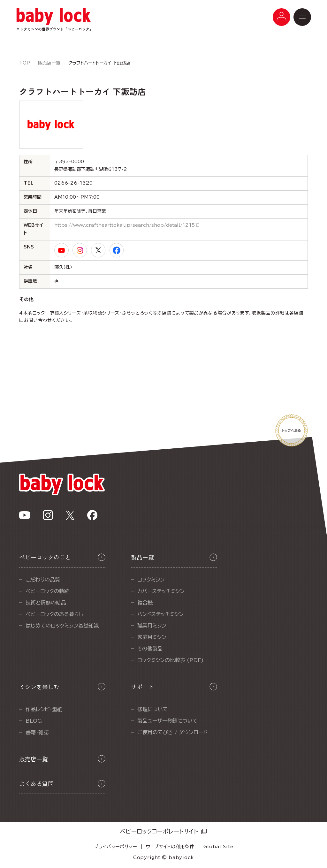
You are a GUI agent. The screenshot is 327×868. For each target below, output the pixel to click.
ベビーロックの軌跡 (47, 591)
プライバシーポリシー (115, 847)
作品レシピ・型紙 (44, 709)
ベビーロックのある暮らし (54, 614)
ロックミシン (151, 580)
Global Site (218, 847)
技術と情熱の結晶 (46, 603)
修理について (153, 709)
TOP (25, 63)
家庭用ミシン (152, 637)
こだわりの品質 (43, 580)
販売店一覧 (49, 63)
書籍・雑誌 (37, 732)
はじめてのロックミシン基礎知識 (62, 626)
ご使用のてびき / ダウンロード (172, 732)
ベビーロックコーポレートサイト (159, 831)
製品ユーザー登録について (167, 721)
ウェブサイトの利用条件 (170, 847)
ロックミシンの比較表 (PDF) (171, 660)
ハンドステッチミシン (160, 614)
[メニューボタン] (281, 17)
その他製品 (150, 649)
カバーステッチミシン (161, 591)
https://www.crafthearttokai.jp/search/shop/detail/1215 (125, 225)
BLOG (34, 721)
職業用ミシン (152, 626)
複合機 (145, 603)
